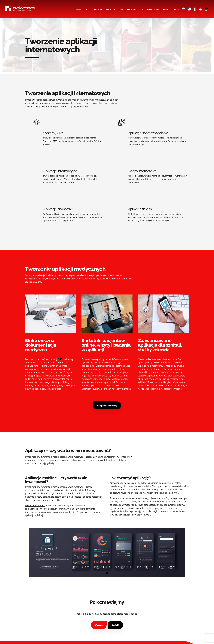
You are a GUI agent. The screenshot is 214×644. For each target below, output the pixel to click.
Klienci (121, 9)
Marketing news (154, 9)
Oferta (87, 9)
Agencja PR (97, 9)
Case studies (110, 9)
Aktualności (132, 9)
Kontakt (176, 9)
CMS (60, 359)
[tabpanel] (107, 552)
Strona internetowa (35, 506)
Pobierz (166, 9)
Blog (142, 9)
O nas (79, 9)
